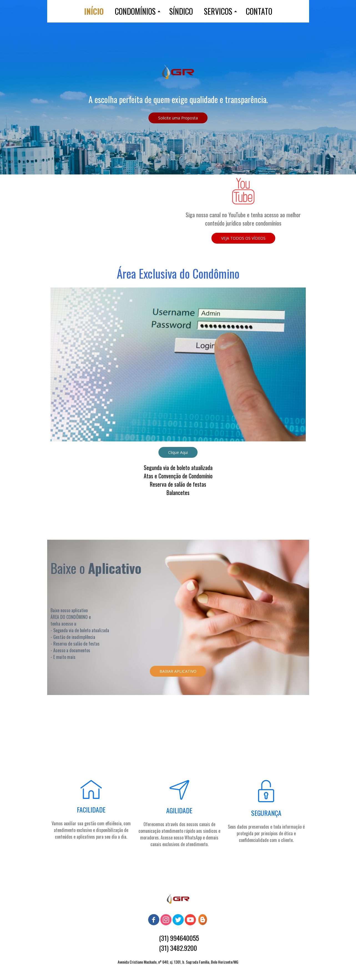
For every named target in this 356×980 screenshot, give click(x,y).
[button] (178, 118)
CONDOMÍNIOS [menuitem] (135, 11)
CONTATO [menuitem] (259, 11)
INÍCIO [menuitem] (94, 11)
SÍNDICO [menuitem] (181, 11)
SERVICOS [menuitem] (218, 11)
